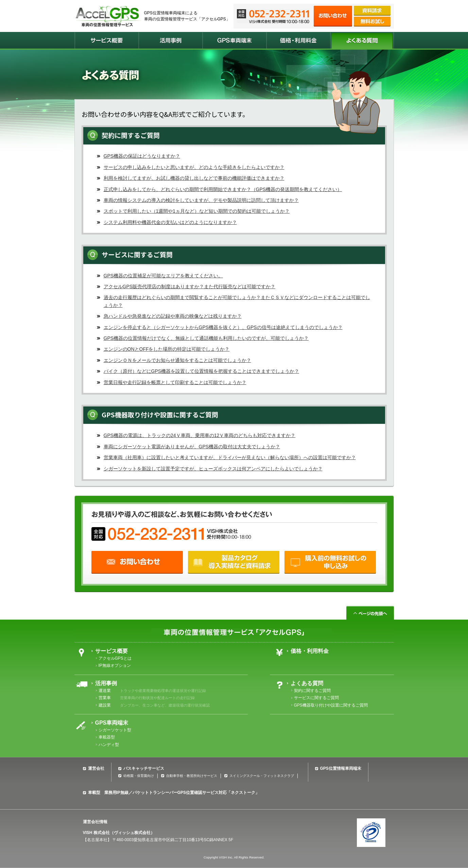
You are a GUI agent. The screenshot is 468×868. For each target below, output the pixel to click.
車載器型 (107, 737)
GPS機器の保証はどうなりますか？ (142, 156)
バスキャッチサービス (144, 768)
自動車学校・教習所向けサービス (192, 776)
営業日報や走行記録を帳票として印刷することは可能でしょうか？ (175, 382)
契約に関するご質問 (312, 691)
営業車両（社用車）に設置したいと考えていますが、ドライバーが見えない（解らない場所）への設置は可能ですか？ (230, 457)
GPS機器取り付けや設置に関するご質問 (331, 705)
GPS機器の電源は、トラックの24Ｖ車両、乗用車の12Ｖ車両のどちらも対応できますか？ (200, 435)
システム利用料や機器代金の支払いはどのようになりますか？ (170, 222)
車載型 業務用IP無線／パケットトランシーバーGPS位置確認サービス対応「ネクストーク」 (174, 793)
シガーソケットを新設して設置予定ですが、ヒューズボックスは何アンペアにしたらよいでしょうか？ (213, 469)
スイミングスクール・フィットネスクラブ (262, 776)
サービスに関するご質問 (316, 698)
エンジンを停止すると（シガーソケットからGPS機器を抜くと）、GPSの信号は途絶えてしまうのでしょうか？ (223, 327)
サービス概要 (111, 651)
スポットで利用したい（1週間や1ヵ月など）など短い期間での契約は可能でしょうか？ (197, 211)
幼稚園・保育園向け (139, 776)
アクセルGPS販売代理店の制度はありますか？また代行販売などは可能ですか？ (190, 287)
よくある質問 (307, 683)
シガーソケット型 (115, 730)
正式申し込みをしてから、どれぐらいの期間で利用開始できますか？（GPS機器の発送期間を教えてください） (223, 189)
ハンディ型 (109, 745)
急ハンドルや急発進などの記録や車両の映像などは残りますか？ (173, 316)
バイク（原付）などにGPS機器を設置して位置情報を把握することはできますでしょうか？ (202, 371)
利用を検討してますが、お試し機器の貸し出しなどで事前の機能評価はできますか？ (194, 178)
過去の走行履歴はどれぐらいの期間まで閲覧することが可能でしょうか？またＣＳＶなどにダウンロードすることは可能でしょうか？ (237, 301)
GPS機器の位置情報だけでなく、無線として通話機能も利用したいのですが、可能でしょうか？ (206, 338)
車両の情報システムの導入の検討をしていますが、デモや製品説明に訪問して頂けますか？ (201, 200)
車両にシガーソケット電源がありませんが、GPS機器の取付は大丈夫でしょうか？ (192, 447)
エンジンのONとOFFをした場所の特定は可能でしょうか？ (167, 349)
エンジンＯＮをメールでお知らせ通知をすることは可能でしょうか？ (177, 360)
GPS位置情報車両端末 (341, 768)
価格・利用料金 (310, 651)
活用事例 (106, 683)
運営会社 (96, 768)
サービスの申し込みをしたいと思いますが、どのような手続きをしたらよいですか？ (194, 167)
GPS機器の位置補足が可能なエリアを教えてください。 (163, 276)
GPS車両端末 (112, 723)
